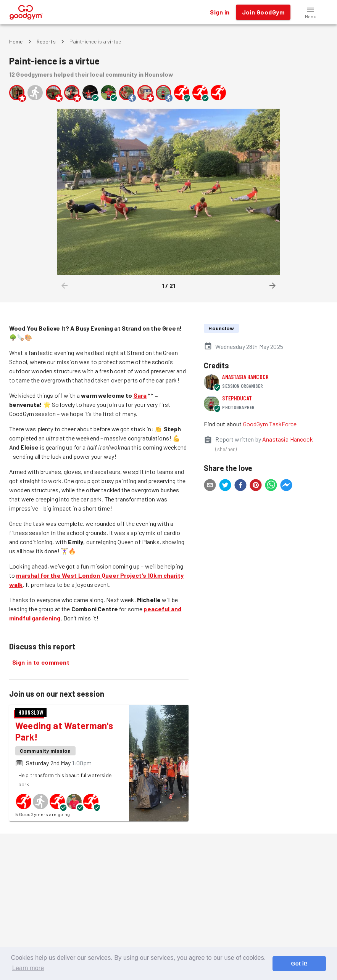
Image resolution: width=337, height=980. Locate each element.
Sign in (220, 12)
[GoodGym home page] (26, 11)
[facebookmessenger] (286, 486)
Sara (140, 395)
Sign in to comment (41, 662)
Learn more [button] (28, 968)
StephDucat (237, 398)
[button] (311, 12)
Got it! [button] (299, 964)
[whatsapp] (271, 486)
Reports (46, 41)
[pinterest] (256, 486)
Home (16, 41)
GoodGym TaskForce (270, 424)
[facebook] (240, 486)
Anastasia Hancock (245, 377)
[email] (210, 486)
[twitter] (225, 486)
